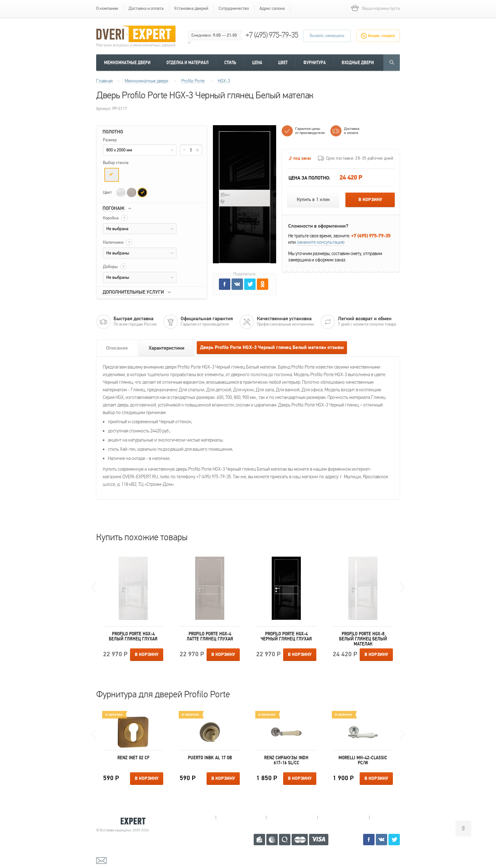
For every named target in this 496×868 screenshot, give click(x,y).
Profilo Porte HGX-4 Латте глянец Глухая (210, 636)
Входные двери (358, 63)
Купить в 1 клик (313, 200)
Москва (393, 817)
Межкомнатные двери (127, 63)
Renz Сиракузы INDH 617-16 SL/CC (286, 760)
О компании (107, 8)
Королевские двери (123, 821)
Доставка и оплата (146, 8)
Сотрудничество (234, 8)
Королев (241, 817)
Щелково (343, 817)
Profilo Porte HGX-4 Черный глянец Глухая (286, 636)
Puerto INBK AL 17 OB (210, 758)
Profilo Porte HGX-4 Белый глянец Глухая (133, 636)
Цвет (283, 63)
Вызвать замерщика (327, 36)
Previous (94, 587)
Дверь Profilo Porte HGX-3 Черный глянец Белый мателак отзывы (272, 348)
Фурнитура (315, 63)
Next (402, 587)
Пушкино (292, 817)
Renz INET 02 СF (133, 758)
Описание (117, 348)
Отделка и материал (187, 63)
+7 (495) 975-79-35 (272, 35)
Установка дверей (191, 8)
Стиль (230, 63)
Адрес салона (272, 8)
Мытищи (191, 817)
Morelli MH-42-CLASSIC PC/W (363, 760)
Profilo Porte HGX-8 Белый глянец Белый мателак (363, 639)
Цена (257, 63)
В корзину (370, 200)
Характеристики (167, 348)
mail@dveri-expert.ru (128, 860)
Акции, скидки (381, 36)
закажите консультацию (321, 242)
